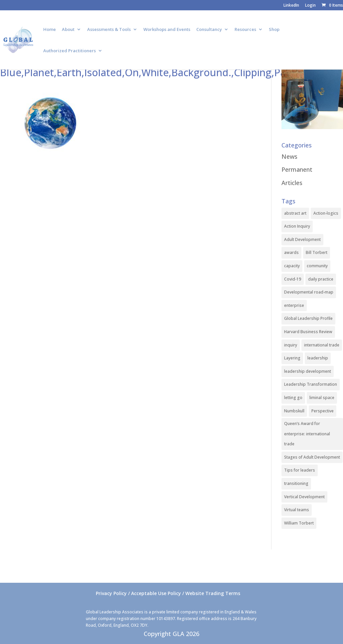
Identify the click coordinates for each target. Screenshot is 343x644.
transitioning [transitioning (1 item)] (296, 483)
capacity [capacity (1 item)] (292, 266)
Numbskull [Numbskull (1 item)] (294, 411)
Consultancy (209, 30)
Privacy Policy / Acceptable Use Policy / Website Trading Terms (168, 593)
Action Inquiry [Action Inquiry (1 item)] (297, 226)
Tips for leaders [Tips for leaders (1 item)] (300, 470)
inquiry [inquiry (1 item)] (291, 345)
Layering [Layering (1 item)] (292, 358)
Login (310, 6)
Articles (292, 183)
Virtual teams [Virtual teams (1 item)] (297, 510)
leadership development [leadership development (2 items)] (308, 371)
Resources (245, 30)
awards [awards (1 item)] (291, 252)
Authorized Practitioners (70, 51)
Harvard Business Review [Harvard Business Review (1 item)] (308, 332)
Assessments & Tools (109, 30)
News (289, 156)
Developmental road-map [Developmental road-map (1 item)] (309, 292)
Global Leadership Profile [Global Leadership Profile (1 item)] (308, 318)
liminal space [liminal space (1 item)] (322, 398)
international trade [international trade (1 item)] (322, 345)
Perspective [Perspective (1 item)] (323, 411)
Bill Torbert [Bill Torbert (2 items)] (317, 252)
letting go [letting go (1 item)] (293, 398)
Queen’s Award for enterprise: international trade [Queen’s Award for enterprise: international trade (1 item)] (307, 434)
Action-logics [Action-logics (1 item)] (326, 213)
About (68, 30)
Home (50, 30)
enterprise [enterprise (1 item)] (294, 305)
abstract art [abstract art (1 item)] (295, 213)
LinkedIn (291, 6)
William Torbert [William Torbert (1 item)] (299, 523)
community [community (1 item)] (317, 266)
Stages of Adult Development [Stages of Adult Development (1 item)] (312, 457)
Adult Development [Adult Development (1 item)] (302, 239)
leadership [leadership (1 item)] (318, 358)
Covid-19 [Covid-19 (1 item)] (293, 279)
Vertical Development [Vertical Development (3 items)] (304, 497)
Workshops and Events (167, 30)
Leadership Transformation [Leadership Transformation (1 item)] (311, 384)
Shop (274, 30)
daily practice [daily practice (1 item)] (321, 279)
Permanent (297, 169)
